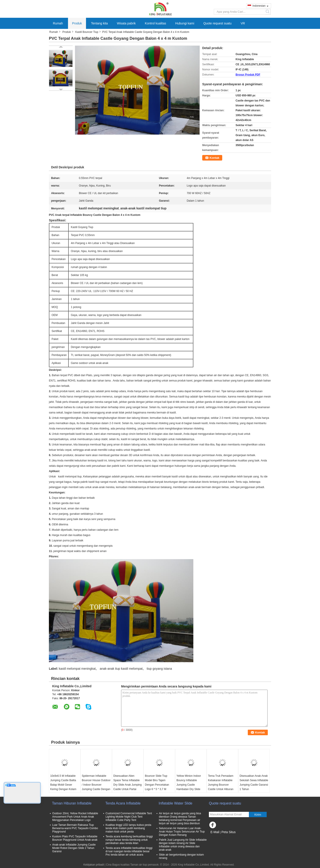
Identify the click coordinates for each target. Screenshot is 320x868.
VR (243, 23)
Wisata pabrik (126, 23)
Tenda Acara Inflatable (123, 803)
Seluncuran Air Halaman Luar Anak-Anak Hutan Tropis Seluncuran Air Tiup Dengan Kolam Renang (182, 832)
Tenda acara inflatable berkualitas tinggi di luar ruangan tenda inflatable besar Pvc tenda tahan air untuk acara (129, 851)
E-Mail (215, 832)
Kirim (258, 815)
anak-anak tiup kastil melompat (121, 669)
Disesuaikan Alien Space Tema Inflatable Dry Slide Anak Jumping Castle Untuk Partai (127, 783)
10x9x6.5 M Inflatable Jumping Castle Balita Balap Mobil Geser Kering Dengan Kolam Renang (63, 785)
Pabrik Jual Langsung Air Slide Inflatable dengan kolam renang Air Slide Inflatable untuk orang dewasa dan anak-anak (183, 845)
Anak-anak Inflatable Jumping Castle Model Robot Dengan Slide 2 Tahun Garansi (74, 848)
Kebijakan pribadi (94, 865)
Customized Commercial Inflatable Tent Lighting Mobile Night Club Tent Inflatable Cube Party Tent (129, 817)
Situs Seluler (218, 838)
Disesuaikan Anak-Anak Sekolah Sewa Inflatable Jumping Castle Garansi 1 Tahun (254, 783)
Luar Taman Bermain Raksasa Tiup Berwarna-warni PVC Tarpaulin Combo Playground (75, 828)
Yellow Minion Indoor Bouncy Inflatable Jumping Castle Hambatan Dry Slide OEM (189, 785)
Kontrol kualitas (156, 23)
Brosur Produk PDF (248, 75)
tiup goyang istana (159, 669)
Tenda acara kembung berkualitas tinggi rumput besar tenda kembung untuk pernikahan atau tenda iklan (129, 840)
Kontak (214, 158)
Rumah (58, 23)
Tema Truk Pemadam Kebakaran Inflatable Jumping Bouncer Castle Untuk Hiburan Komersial (221, 785)
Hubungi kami (185, 23)
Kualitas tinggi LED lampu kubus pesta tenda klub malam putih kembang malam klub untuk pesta (128, 828)
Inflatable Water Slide (175, 803)
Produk (77, 23)
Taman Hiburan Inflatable (72, 803)
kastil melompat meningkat (77, 669)
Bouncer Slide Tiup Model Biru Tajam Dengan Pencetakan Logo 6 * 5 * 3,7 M (157, 783)
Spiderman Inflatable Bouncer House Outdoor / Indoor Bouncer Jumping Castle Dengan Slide (96, 785)
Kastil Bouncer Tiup (87, 32)
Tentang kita (100, 23)
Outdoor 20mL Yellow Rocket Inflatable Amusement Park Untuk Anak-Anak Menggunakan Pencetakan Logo (75, 817)
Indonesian (260, 6)
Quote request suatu (217, 23)
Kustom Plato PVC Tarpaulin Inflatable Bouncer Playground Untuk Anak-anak (75, 838)
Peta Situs (228, 832)
